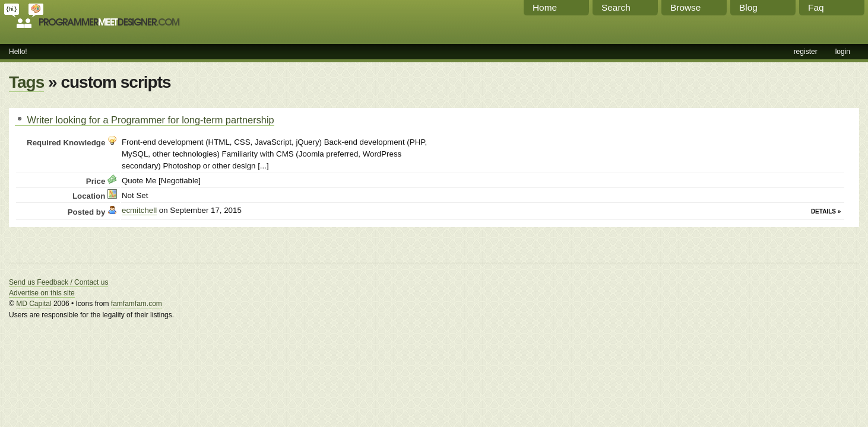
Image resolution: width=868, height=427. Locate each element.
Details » (826, 211)
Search (616, 7)
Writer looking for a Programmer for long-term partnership (145, 120)
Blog (748, 7)
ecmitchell (139, 210)
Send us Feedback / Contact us (58, 282)
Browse (685, 7)
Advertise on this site (42, 293)
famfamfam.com (137, 304)
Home (545, 7)
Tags (26, 82)
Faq (816, 7)
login (843, 52)
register (806, 52)
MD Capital (34, 304)
